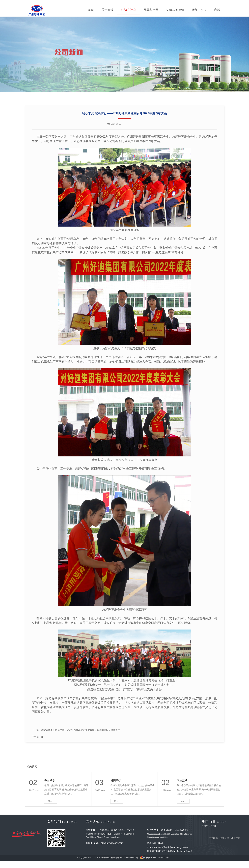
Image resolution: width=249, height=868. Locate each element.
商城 (217, 10)
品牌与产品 (151, 10)
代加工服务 (199, 10)
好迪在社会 (129, 10)
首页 (91, 10)
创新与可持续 (175, 10)
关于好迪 (108, 10)
